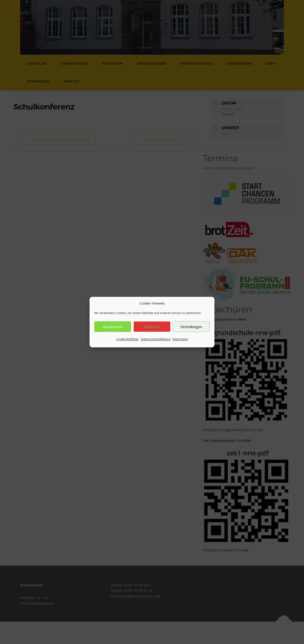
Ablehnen (152, 332)
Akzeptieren (113, 332)
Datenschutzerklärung (156, 345)
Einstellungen (191, 332)
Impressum (180, 345)
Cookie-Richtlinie (127, 345)
